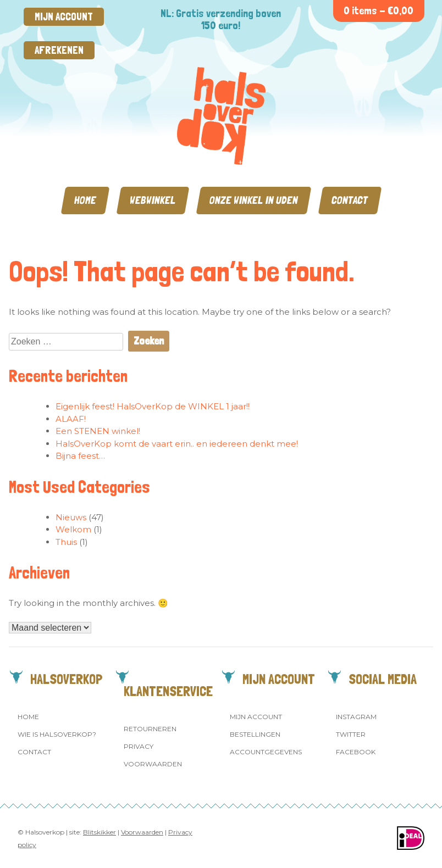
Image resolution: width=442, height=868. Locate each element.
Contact (350, 200)
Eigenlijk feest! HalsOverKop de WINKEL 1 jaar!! (153, 406)
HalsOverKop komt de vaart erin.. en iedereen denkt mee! (177, 444)
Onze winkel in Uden (254, 200)
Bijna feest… (80, 456)
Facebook (356, 752)
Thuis (66, 542)
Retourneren (150, 729)
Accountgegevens (266, 752)
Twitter (351, 734)
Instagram (356, 717)
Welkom (73, 529)
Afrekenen (59, 50)
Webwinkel (153, 200)
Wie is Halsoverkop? (57, 734)
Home (85, 200)
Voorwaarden (153, 764)
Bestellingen (255, 734)
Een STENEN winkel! (98, 431)
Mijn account (64, 17)
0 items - (379, 11)
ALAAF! (71, 419)
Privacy (139, 746)
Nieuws (71, 517)
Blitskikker (100, 832)
